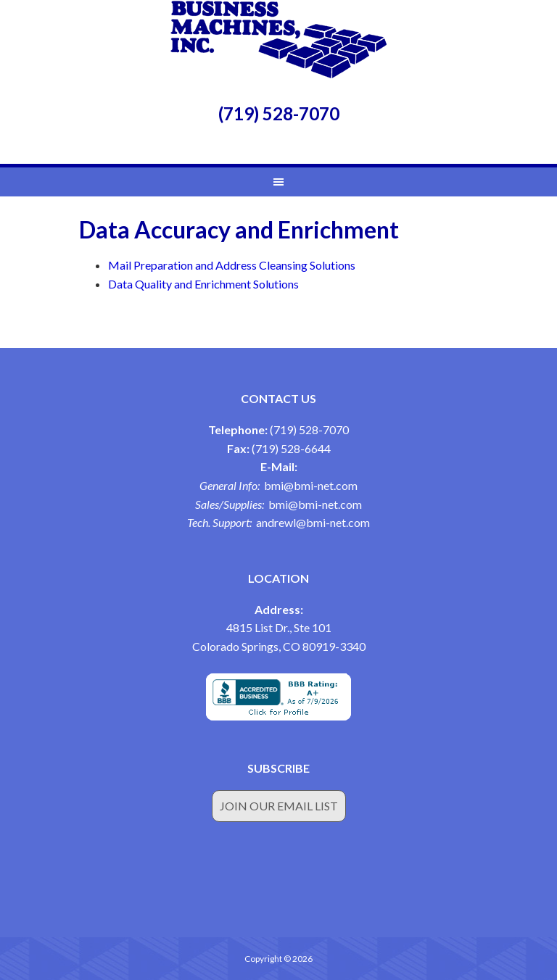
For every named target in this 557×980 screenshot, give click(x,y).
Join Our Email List (279, 806)
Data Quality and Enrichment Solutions (203, 284)
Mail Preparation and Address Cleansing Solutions (232, 265)
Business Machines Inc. (278, 40)
